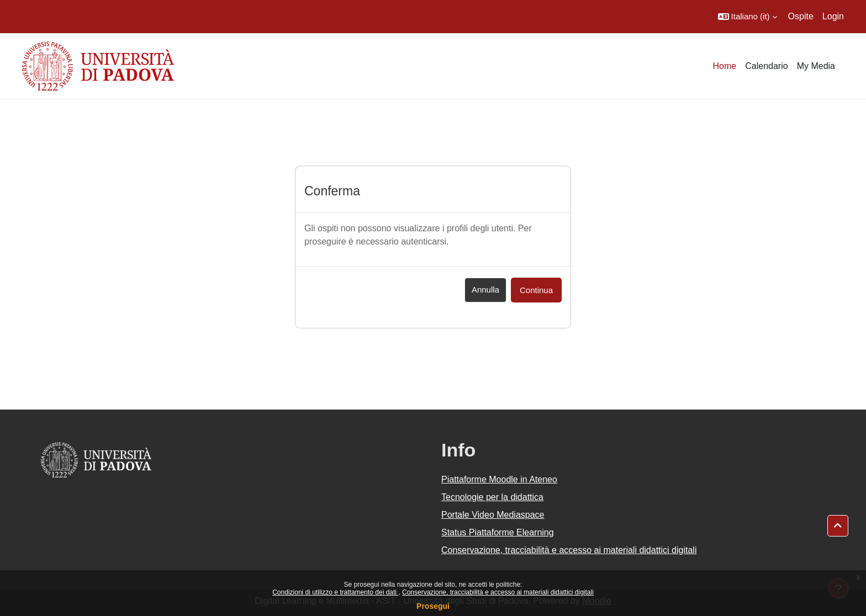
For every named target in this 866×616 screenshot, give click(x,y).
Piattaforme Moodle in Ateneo (499, 479)
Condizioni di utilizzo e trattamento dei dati (335, 592)
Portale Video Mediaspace (493, 515)
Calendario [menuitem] (766, 66)
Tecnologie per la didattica (492, 497)
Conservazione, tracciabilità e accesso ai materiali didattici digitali (498, 592)
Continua (536, 290)
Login (833, 16)
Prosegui (433, 606)
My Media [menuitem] (816, 66)
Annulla (485, 290)
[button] (748, 17)
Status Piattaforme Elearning (498, 532)
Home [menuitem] (725, 66)
